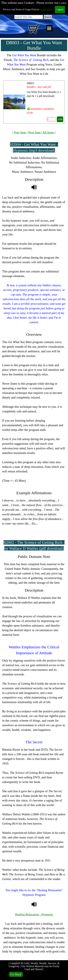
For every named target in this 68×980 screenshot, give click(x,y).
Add (60, 119)
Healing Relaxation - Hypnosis (34, 914)
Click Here (46, 9)
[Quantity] (52, 119)
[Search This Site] (29, 17)
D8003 (30, 83)
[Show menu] (49, 28)
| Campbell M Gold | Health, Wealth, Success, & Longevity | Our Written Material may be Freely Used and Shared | (34, 966)
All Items (48, 132)
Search (48, 17)
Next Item (34, 132)
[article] (34, 102)
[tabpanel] (34, 65)
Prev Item (20, 132)
